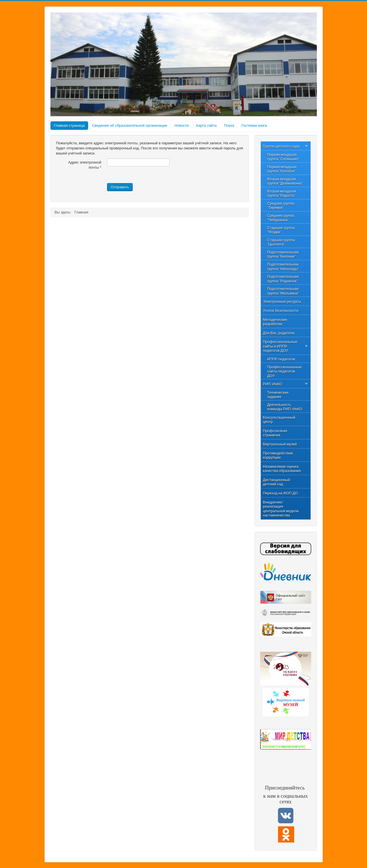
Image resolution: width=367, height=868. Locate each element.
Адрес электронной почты (85, 165)
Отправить (120, 187)
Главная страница (69, 125)
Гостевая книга (254, 125)
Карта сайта (206, 125)
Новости (182, 125)
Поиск (229, 125)
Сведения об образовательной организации (130, 125)
